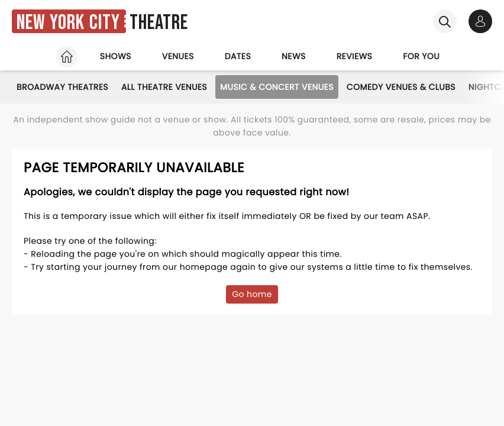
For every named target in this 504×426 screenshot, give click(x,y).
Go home (252, 294)
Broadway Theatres (62, 87)
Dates (238, 56)
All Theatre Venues (164, 87)
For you (421, 56)
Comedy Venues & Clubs (401, 87)
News (294, 56)
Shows (116, 56)
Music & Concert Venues (277, 87)
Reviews (355, 56)
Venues (178, 56)
